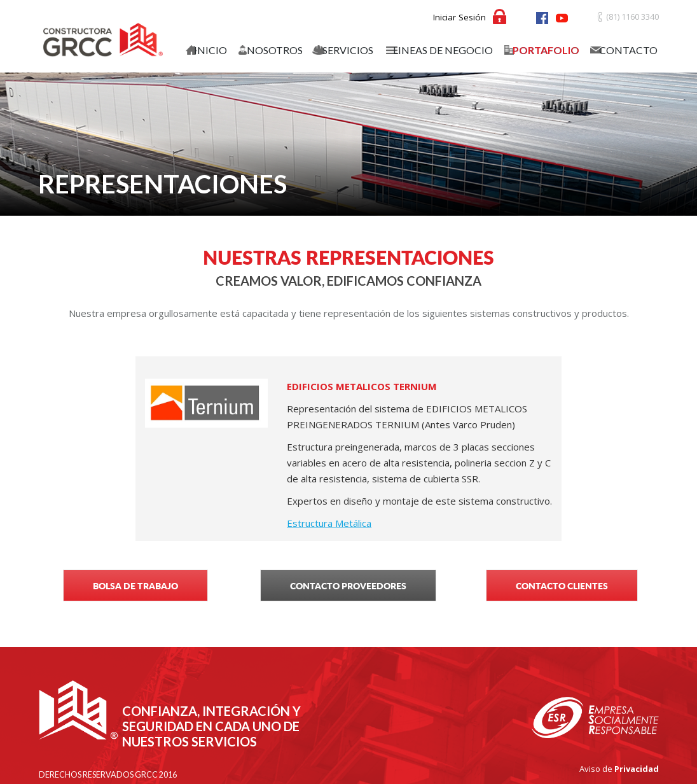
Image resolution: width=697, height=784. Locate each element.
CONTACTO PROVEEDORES (348, 585)
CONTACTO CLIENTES (562, 585)
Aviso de (619, 769)
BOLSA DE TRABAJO (135, 585)
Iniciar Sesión (459, 17)
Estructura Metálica (329, 523)
